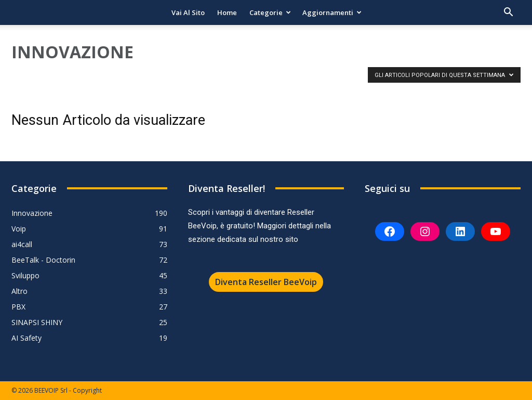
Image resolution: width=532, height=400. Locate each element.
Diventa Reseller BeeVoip (266, 282)
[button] (508, 13)
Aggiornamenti (332, 12)
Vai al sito (188, 12)
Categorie (270, 12)
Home (227, 12)
